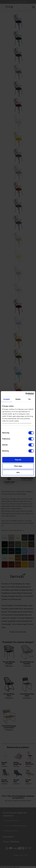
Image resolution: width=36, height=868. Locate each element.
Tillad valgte (18, 466)
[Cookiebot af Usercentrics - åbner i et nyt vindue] (26, 394)
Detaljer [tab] (18, 399)
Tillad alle (18, 460)
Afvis (18, 472)
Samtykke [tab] (6, 399)
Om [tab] (29, 399)
